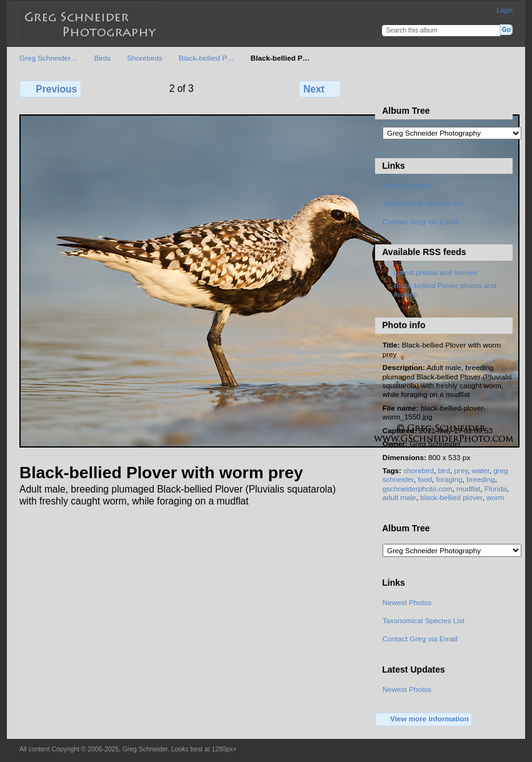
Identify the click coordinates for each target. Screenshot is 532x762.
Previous (50, 89)
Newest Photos (407, 185)
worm (495, 497)
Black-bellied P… (207, 58)
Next (320, 89)
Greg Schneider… (49, 58)
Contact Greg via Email (420, 222)
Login (505, 10)
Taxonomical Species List (424, 203)
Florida (496, 489)
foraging (449, 479)
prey (461, 470)
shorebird (419, 470)
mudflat (468, 489)
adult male (399, 497)
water (481, 470)
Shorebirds (145, 58)
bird (444, 470)
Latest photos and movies (435, 272)
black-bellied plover (451, 497)
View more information (424, 719)
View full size (389, 88)
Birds (103, 58)
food (425, 479)
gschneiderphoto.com (418, 489)
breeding (481, 479)
